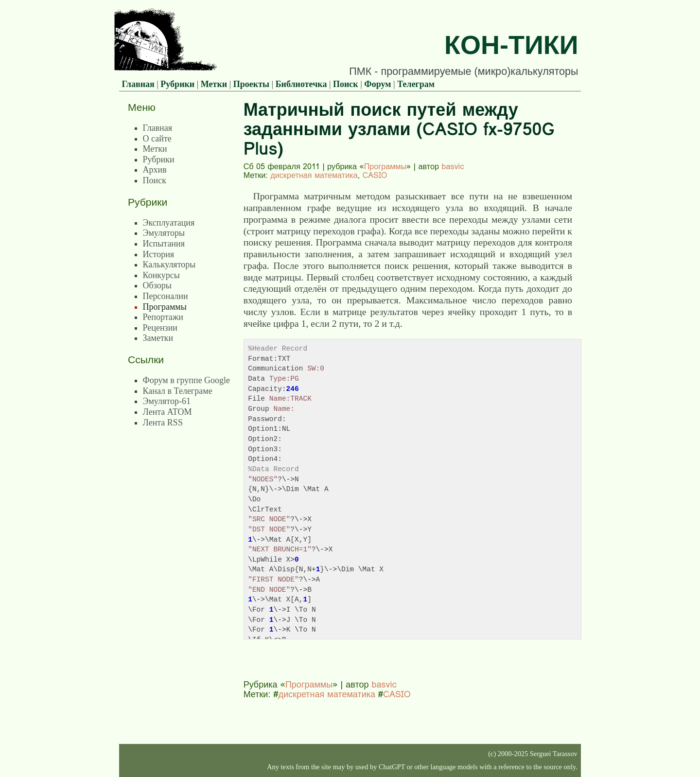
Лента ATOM (167, 412)
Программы (385, 166)
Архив (155, 170)
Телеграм (416, 84)
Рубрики (177, 84)
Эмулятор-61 (167, 401)
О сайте (157, 139)
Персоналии (166, 296)
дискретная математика (314, 175)
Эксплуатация (169, 223)
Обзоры (157, 285)
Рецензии (160, 328)
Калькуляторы (169, 265)
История (159, 254)
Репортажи (163, 317)
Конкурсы (161, 275)
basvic (453, 166)
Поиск (346, 84)
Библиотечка (301, 84)
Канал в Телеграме (178, 391)
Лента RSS (163, 423)
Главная (138, 84)
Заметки (158, 338)
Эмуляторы (164, 233)
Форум (377, 84)
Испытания (164, 244)
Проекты (251, 84)
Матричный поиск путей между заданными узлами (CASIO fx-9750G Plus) (399, 129)
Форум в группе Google (187, 380)
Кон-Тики (511, 45)
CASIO (375, 175)
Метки (214, 84)
